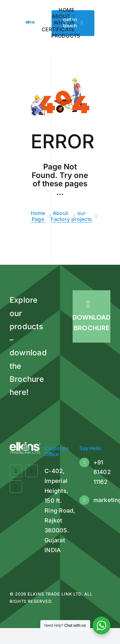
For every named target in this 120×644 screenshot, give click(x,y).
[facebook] (16, 471)
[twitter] (32, 471)
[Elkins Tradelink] (30, 23)
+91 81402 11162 (102, 472)
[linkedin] (16, 487)
